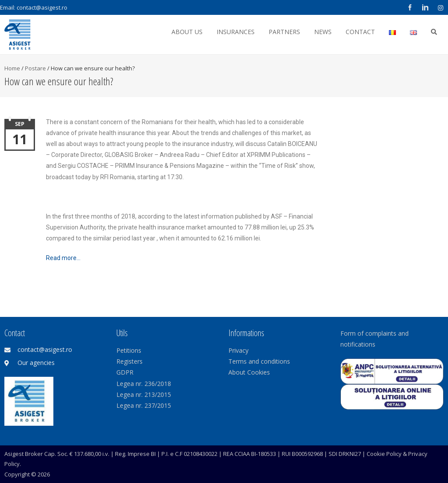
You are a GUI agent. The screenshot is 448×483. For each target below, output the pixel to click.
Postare (35, 68)
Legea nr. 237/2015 (144, 405)
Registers (129, 361)
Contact (360, 32)
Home (12, 68)
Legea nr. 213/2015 (144, 394)
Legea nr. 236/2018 (144, 384)
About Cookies (249, 372)
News (323, 32)
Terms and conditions (259, 361)
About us (187, 32)
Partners (284, 32)
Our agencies (36, 363)
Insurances (236, 32)
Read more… (63, 258)
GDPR (125, 372)
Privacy (238, 350)
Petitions (129, 350)
